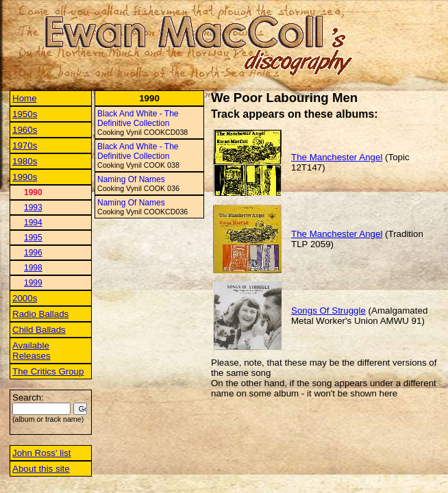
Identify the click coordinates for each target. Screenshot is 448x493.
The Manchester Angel (337, 157)
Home (25, 98)
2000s (25, 298)
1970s (25, 146)
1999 (33, 283)
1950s (25, 114)
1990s (25, 177)
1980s (25, 161)
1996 (33, 253)
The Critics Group (48, 371)
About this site (41, 469)
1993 (33, 207)
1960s (25, 130)
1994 (33, 223)
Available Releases (32, 351)
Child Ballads (39, 330)
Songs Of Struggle (328, 311)
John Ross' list (42, 453)
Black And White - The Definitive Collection (138, 118)
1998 (33, 268)
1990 (33, 192)
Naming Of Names (131, 179)
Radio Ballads (40, 314)
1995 (33, 238)
